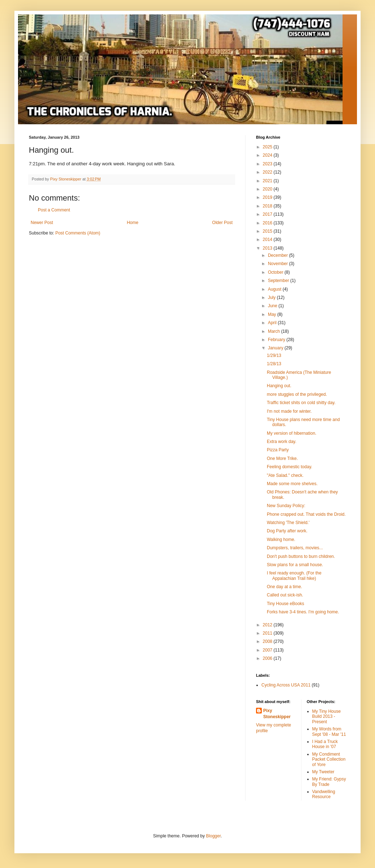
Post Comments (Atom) (78, 233)
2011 (268, 633)
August (275, 289)
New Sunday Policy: (286, 506)
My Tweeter (323, 772)
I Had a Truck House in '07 (325, 744)
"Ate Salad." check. (285, 475)
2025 (268, 147)
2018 (268, 206)
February (277, 340)
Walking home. (281, 540)
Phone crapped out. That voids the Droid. (306, 514)
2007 (268, 650)
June (273, 306)
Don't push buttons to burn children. (301, 556)
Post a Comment (54, 210)
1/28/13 (274, 364)
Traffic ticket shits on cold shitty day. (301, 403)
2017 (268, 214)
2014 (268, 240)
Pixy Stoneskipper (277, 714)
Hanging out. (279, 386)
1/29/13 (274, 355)
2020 (268, 189)
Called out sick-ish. (285, 595)
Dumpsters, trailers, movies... (295, 548)
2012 (268, 625)
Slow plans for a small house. (295, 565)
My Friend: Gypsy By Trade (329, 782)
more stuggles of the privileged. (297, 394)
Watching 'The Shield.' (288, 523)
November (279, 264)
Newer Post (42, 223)
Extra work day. (282, 442)
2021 (268, 181)
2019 (268, 197)
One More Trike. (282, 458)
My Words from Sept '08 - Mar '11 (329, 731)
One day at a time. (284, 587)
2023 (268, 164)
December (279, 255)
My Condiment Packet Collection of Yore (329, 759)
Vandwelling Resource (324, 794)
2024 (268, 155)
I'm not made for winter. (289, 411)
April (273, 323)
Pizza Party (278, 450)
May (273, 314)
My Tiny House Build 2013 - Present (327, 717)
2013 (268, 248)
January (276, 348)
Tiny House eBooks (286, 604)
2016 (268, 223)
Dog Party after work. (287, 531)
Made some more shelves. (292, 484)
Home (133, 223)
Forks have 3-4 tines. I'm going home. (303, 612)
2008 (268, 641)
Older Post (222, 223)
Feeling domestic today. (290, 467)
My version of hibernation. (292, 433)
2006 (268, 658)
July (272, 297)
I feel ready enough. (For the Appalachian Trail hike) (294, 576)
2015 (268, 231)
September (279, 281)
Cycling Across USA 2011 (286, 685)
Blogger (213, 836)
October (276, 272)
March (275, 331)
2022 (268, 172)
